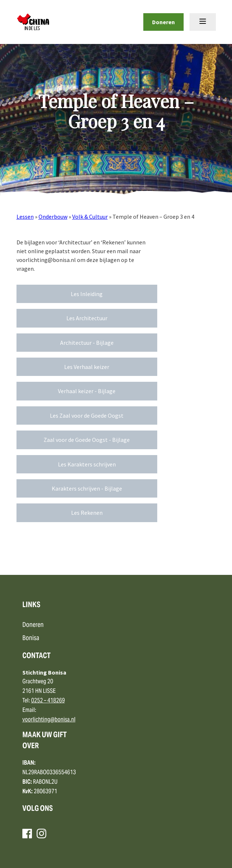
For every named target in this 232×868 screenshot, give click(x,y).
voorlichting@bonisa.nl (49, 720)
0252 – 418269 (48, 701)
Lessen (25, 217)
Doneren (163, 22)
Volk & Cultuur (90, 217)
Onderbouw (53, 217)
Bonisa (31, 638)
